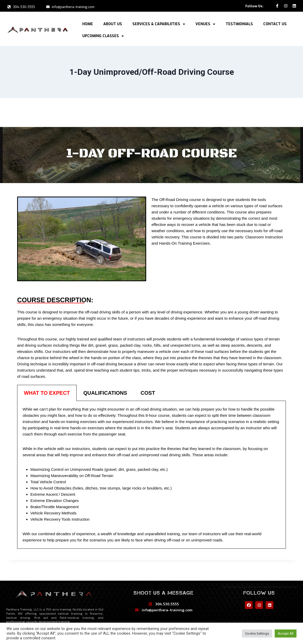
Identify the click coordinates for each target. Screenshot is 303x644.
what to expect (47, 392)
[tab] (47, 392)
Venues (205, 23)
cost (148, 392)
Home (88, 23)
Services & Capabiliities (159, 23)
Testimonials (239, 23)
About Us (113, 23)
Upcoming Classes (103, 35)
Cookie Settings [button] (257, 633)
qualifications (105, 392)
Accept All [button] (286, 633)
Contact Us (275, 23)
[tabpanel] (151, 474)
